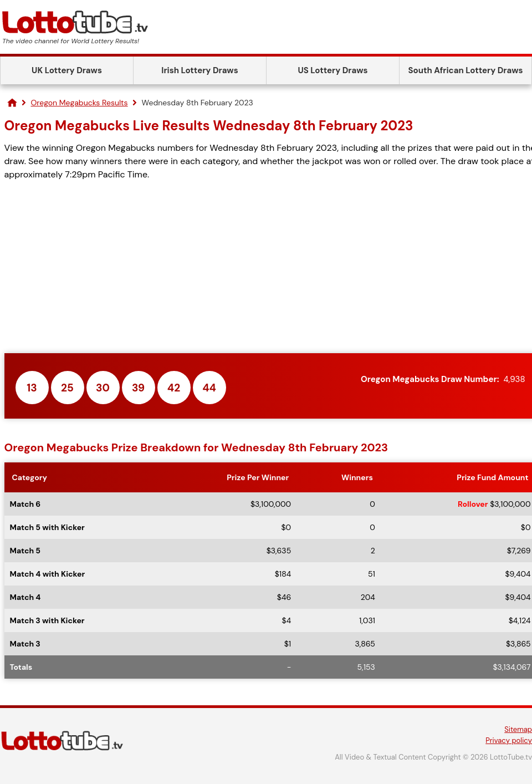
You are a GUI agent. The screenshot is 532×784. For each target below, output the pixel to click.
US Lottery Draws (332, 70)
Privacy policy (509, 740)
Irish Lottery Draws (199, 70)
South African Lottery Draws (466, 70)
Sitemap (518, 729)
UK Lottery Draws (67, 70)
